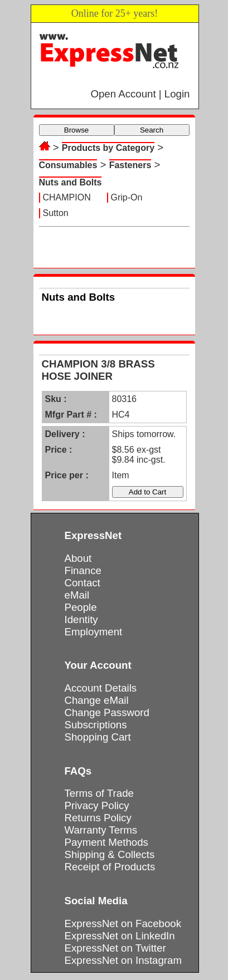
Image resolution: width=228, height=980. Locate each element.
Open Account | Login (140, 94)
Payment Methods (106, 842)
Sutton (56, 213)
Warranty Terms (101, 830)
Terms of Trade (99, 793)
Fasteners (130, 165)
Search (152, 130)
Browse (76, 130)
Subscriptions (96, 725)
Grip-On (127, 197)
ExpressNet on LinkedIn (120, 936)
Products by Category (108, 148)
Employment (94, 632)
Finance (83, 570)
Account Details (101, 688)
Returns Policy (98, 818)
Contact (83, 583)
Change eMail (97, 700)
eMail (77, 595)
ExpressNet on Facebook (123, 923)
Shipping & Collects (110, 854)
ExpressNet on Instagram (123, 960)
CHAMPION (67, 197)
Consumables (68, 165)
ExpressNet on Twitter (115, 948)
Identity (81, 619)
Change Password (107, 712)
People (81, 607)
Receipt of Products (110, 867)
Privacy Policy (97, 805)
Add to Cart (147, 492)
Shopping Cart (98, 737)
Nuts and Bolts (71, 182)
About (78, 558)
